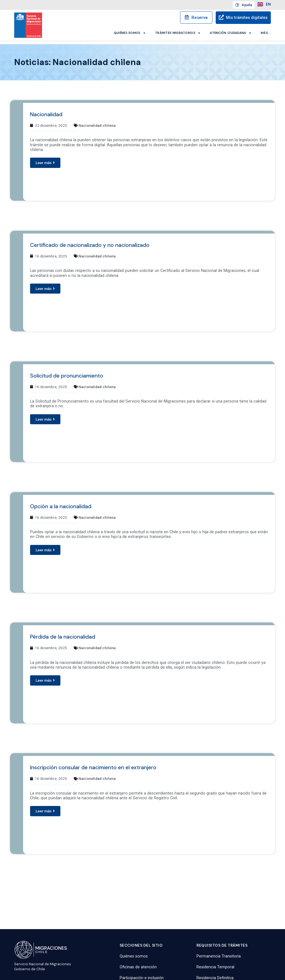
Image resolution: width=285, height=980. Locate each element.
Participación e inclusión (142, 974)
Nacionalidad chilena (97, 122)
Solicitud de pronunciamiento (67, 372)
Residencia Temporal (215, 963)
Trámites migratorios (178, 33)
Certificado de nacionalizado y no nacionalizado (90, 241)
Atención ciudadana (230, 33)
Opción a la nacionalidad (61, 503)
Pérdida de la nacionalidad (63, 633)
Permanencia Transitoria (219, 952)
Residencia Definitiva (215, 974)
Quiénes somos (130, 33)
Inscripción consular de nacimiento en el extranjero (93, 764)
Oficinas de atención (138, 963)
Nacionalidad (46, 111)
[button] (45, 159)
